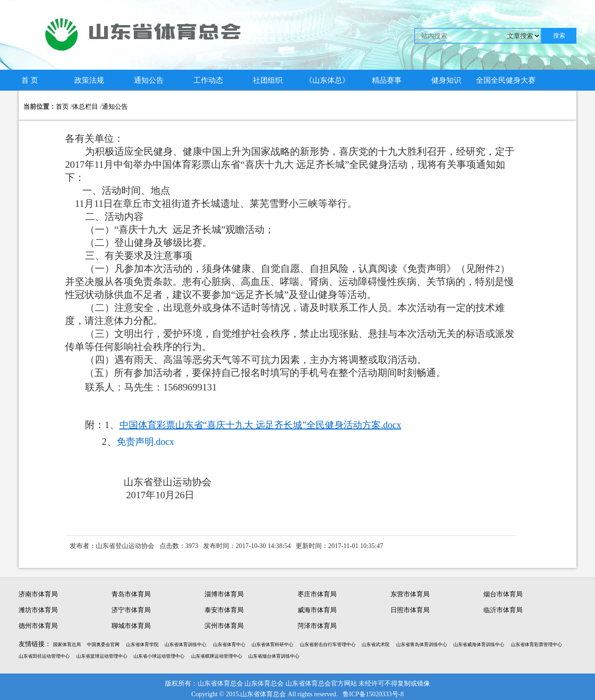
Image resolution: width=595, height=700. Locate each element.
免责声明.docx (145, 442)
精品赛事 (387, 80)
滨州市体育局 (224, 626)
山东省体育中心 (229, 644)
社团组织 (268, 80)
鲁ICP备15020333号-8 (373, 694)
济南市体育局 (38, 594)
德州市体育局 (38, 626)
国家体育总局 (67, 644)
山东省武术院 (376, 644)
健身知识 (446, 80)
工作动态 (208, 80)
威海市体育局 (317, 610)
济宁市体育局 (131, 610)
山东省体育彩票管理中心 (536, 644)
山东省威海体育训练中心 (479, 644)
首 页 (30, 80)
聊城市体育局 (131, 626)
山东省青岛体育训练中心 (422, 644)
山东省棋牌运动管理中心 (217, 656)
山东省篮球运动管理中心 (102, 656)
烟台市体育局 (503, 594)
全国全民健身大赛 (506, 80)
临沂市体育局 (503, 610)
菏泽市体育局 (317, 626)
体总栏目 (85, 107)
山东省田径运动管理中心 (44, 656)
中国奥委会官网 (103, 644)
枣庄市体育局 (317, 594)
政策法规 (89, 80)
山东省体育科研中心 (272, 644)
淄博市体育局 (224, 594)
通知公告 (149, 80)
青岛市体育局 (131, 594)
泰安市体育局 (224, 610)
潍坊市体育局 (38, 610)
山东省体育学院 (142, 644)
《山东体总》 (327, 80)
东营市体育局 (410, 594)
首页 (62, 107)
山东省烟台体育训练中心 (274, 656)
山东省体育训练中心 (185, 644)
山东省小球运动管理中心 (159, 656)
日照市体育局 (410, 610)
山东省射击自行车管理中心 (328, 644)
